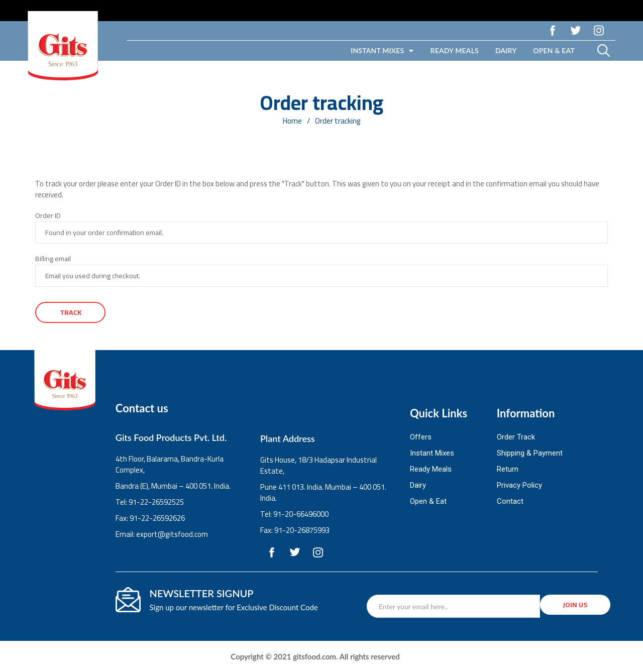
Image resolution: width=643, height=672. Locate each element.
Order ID (48, 215)
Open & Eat (554, 50)
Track (71, 312)
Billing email (53, 259)
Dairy (506, 50)
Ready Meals (455, 50)
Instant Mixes (382, 51)
